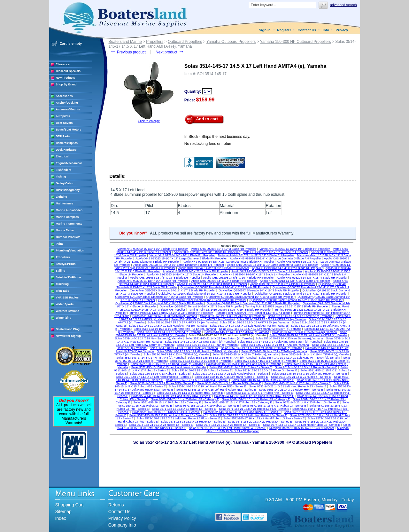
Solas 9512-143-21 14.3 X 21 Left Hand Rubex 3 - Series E (231, 374)
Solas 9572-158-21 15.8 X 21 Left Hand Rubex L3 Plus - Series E (179, 418)
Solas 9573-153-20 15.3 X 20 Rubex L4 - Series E (260, 422)
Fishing (61, 177)
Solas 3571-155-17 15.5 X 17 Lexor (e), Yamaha (265, 361)
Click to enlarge (149, 121)
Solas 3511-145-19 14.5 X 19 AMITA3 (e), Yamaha (300, 316)
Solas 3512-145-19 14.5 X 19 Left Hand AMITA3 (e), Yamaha (168, 326)
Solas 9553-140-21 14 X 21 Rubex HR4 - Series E (291, 390)
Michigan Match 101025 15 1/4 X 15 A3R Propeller (302, 428)
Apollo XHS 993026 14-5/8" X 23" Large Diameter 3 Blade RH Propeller (228, 262)
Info (326, 30)
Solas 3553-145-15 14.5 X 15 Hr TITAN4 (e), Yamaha (222, 358)
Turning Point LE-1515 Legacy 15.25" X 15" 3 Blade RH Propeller (287, 306)
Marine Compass (67, 217)
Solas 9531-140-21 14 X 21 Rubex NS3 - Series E (162, 383)
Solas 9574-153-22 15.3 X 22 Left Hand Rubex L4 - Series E (228, 428)
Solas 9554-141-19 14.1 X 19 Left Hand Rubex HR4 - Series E (171, 396)
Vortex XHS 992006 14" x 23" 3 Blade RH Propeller (207, 252)
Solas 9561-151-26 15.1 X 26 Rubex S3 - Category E (167, 402)
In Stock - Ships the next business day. (217, 137)
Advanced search (343, 5)
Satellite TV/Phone (69, 277)
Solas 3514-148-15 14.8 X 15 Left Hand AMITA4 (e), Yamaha (308, 335)
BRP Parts (63, 136)
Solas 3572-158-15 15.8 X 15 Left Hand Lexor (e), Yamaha (169, 367)
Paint (59, 244)
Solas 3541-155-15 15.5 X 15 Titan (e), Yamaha (207, 345)
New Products (66, 78)
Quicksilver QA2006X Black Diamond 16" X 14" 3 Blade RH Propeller (202, 300)
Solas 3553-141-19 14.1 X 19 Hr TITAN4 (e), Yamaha (315, 354)
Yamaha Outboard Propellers (231, 42)
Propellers (63, 257)
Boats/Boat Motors (69, 130)
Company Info (122, 525)
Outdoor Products (68, 237)
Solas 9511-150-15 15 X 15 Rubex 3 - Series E (202, 370)
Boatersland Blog (68, 329)
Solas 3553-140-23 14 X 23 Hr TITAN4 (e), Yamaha (176, 354)
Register (284, 30)
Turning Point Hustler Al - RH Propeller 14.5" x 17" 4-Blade (253, 313)
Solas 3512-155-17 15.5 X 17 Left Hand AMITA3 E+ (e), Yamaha (260, 329)
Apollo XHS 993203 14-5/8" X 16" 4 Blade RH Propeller (239, 278)
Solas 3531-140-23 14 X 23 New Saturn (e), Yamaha (289, 338)
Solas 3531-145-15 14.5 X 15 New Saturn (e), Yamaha (200, 342)
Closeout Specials (68, 71)
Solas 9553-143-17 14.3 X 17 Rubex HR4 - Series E (259, 393)
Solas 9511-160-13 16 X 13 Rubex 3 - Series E (160, 374)
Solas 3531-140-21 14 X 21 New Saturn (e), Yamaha (219, 338)
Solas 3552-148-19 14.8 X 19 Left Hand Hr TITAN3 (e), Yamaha (197, 351)
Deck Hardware (66, 150)
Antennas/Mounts (68, 109)
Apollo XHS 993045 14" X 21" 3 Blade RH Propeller (196, 271)
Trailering (62, 284)
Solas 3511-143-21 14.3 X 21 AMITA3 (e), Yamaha (232, 316)
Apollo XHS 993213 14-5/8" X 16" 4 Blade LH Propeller (295, 281)
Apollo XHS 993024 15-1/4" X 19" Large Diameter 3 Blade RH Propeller (275, 258)
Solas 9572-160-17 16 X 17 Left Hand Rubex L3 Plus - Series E (264, 418)
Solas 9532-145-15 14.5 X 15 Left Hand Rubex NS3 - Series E (216, 390)
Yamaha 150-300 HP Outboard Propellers (296, 42)
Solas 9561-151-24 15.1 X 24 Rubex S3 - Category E (256, 399)
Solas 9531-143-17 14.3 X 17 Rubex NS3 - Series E (297, 383)
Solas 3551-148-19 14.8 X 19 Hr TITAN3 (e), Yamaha (184, 348)
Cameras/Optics (67, 143)
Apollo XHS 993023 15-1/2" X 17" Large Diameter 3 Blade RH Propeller (181, 258)
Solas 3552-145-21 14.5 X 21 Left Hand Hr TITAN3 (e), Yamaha (262, 348)
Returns (116, 505)
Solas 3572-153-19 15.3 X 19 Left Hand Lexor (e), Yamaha (244, 364)
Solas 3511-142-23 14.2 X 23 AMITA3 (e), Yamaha (165, 316)
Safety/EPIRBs (66, 264)
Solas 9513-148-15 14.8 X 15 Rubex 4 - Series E (263, 380)
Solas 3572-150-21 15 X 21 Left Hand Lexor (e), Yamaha (167, 364)
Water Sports (65, 304)
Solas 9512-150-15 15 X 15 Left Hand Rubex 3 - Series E (231, 377)
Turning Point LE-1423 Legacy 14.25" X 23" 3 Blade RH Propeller (171, 313)
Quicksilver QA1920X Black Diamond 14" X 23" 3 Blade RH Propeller (159, 297)
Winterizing (64, 318)
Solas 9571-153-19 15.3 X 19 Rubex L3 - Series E (207, 406)
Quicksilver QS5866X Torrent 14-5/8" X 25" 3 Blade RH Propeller (201, 306)
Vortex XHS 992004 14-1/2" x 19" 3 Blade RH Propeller (295, 249)
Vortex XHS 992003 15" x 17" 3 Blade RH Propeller (224, 249)
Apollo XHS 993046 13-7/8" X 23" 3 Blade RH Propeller (267, 271)
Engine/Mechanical (69, 163)
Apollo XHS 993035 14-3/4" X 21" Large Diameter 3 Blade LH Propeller (273, 265)
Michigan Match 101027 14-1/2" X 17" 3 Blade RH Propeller (256, 255)
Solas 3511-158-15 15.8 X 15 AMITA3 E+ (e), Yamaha (254, 322)
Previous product (128, 52)
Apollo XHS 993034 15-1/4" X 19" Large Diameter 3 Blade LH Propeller (179, 265)
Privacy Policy (122, 518)
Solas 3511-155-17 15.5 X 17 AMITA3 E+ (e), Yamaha (182, 322)
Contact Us (307, 30)
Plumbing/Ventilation (70, 250)
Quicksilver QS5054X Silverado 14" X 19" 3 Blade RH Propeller (259, 290)
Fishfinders (64, 170)
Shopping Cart (70, 505)
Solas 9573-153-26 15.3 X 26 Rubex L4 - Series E (228, 425)
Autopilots (63, 116)
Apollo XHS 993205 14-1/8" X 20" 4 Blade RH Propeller (153, 281)
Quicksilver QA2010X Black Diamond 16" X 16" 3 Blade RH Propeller (159, 303)
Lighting (62, 197)
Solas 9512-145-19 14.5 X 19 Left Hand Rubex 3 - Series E (309, 374)
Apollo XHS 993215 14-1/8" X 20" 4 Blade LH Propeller (212, 284)
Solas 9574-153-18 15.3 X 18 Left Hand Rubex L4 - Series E (302, 425)
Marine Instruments (69, 224)
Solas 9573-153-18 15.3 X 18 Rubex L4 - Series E (193, 422)
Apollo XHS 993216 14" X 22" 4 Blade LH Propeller (283, 284)
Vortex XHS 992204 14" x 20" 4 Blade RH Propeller (182, 255)
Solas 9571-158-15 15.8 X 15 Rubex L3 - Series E (184, 409)
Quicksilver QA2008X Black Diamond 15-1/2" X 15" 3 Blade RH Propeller (296, 300)
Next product (170, 52)
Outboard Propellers (185, 42)
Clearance (63, 64)
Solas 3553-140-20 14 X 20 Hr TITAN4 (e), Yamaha (274, 351)
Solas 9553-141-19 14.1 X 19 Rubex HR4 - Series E (190, 393)
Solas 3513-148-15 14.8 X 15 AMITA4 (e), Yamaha (305, 332)
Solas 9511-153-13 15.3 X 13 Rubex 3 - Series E (266, 370)
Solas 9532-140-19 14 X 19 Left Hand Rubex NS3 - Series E (207, 386)
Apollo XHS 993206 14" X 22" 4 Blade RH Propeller (224, 281)
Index (61, 518)
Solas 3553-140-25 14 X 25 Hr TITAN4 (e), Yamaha (245, 354)
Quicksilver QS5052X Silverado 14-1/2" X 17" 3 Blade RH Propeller (173, 290)
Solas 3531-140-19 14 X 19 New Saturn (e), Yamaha (149, 338)
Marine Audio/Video (69, 210)
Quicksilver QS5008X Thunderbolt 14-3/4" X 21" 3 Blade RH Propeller (225, 287)
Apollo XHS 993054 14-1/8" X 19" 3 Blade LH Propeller (255, 274)
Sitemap (63, 512)
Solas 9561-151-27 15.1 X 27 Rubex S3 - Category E (238, 402)
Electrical (62, 156)
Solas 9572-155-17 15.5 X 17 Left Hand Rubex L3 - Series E (248, 415)
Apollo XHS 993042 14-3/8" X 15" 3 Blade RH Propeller (214, 268)
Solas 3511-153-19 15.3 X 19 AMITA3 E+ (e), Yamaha (271, 319)
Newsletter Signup (69, 336)
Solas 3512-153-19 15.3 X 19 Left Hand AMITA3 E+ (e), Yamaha (175, 329)
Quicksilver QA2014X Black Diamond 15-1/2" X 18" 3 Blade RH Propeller (253, 303)
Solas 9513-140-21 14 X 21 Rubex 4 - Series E (301, 377)
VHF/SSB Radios (67, 298)
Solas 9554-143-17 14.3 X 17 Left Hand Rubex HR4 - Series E (254, 396)
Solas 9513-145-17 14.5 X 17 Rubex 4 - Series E (197, 380)
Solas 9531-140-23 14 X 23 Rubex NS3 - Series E (229, 383)
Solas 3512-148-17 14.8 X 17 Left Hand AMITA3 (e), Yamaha (249, 326)
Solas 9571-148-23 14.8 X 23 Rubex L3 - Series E (307, 402)
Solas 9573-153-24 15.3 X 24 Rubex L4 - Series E (161, 425)
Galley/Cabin (65, 183)
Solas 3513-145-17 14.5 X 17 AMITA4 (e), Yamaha (237, 332)
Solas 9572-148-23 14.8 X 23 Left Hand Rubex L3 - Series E (242, 412)
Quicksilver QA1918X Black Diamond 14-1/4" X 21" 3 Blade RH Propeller (301, 294)
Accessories (64, 96)
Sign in (265, 30)
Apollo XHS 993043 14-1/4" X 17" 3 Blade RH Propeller (287, 268)
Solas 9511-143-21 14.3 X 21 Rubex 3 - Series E (240, 367)
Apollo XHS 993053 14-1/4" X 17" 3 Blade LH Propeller (182, 274)
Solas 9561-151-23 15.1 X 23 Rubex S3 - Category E (185, 399)
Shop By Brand (66, 84)
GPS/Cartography (68, 190)
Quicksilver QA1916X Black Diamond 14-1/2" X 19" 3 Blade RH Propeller (205, 294)
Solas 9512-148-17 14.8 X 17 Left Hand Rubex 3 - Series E (154, 377)
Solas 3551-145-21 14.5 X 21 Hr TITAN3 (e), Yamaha (275, 345)
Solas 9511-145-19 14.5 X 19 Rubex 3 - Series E (306, 367)
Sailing (61, 271)
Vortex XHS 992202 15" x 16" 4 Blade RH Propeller (276, 252)
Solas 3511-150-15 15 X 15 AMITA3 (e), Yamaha (202, 319)
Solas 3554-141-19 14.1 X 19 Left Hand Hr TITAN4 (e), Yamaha (299, 358)
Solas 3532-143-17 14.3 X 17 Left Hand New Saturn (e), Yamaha (279, 342)
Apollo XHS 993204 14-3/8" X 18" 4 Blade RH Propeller (312, 278)
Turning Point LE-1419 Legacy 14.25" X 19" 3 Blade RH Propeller (230, 310)
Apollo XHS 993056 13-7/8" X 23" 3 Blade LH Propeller (165, 278)
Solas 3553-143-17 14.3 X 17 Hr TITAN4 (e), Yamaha (150, 358)
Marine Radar (65, 230)
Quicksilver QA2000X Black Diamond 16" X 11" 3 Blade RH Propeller (251, 297)
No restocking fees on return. (209, 144)
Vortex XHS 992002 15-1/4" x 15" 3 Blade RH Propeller (153, 249)
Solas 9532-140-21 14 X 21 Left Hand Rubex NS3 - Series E (288, 386)
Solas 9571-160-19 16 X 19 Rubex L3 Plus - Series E (166, 412)
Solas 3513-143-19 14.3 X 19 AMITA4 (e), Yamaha (169, 332)
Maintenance (65, 203)
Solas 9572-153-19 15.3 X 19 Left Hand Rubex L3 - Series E (168, 415)
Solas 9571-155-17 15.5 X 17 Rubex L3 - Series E (274, 406)
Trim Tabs (63, 291)
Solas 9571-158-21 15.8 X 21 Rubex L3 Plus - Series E (254, 409)
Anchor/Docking (67, 103)
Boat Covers (64, 123)
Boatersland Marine (125, 42)
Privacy (342, 30)
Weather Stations (68, 311)
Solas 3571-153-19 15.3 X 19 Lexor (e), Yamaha (201, 361)
